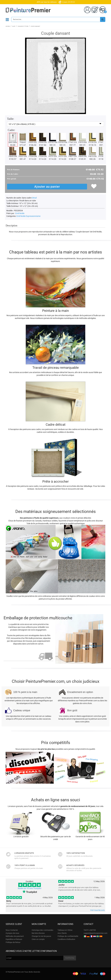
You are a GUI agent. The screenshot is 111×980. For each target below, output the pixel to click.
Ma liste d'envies (38, 933)
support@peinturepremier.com (95, 933)
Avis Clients (62, 933)
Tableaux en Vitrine (65, 930)
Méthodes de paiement (15, 936)
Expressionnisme (33, 216)
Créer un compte (38, 939)
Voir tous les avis (97, 910)
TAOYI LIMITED (90, 930)
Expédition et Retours (14, 939)
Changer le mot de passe (41, 936)
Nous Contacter (12, 930)
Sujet (14, 26)
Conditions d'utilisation (66, 939)
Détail (34, 198)
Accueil (8, 26)
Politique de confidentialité (68, 936)
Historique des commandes (42, 930)
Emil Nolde (20, 213)
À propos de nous (12, 933)
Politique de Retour (13, 942)
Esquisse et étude (23, 26)
